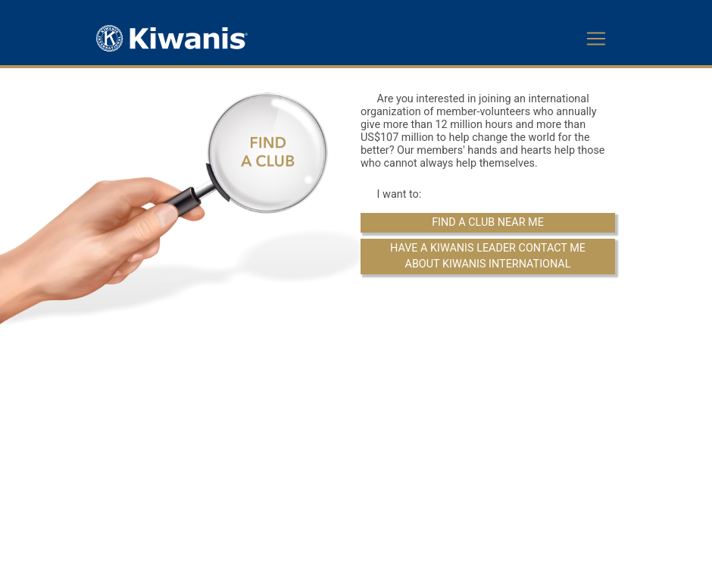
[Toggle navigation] (596, 39)
